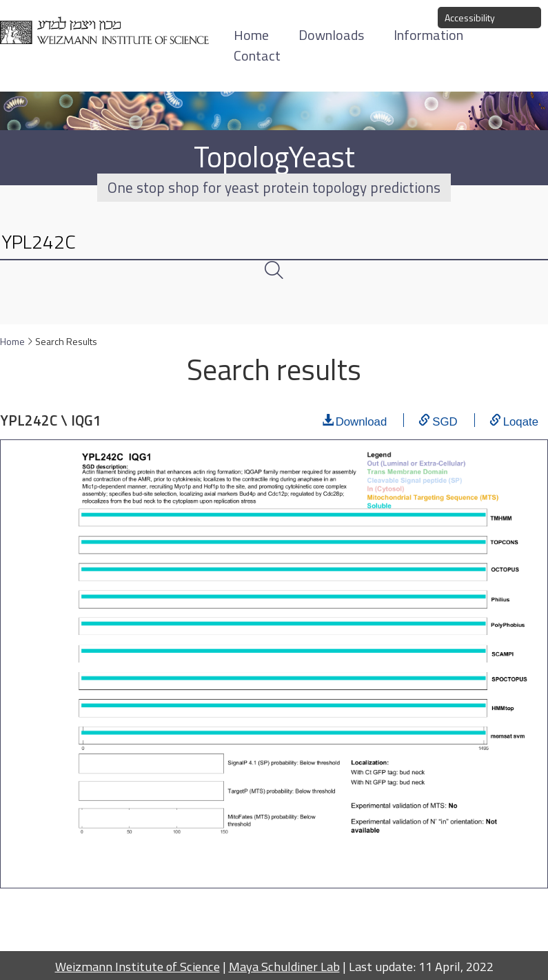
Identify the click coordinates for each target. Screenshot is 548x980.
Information (428, 35)
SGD (445, 420)
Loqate (521, 420)
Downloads (331, 35)
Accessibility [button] (470, 18)
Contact (257, 55)
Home (12, 341)
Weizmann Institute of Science (138, 966)
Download (362, 420)
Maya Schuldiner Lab (284, 966)
